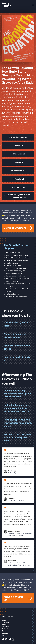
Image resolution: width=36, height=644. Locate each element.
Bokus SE (18, 162)
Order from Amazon (18, 137)
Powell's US (18, 179)
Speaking (5, 627)
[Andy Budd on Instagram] (13, 639)
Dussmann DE (18, 154)
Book (4, 631)
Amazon (29, 213)
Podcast (5, 629)
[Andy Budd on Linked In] (6, 639)
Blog (3, 635)
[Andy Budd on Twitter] (3, 639)
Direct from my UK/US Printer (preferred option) (17, 196)
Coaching (5, 622)
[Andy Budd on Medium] (10, 639)
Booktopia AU (18, 171)
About (4, 620)
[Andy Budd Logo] (7, 5)
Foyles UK (18, 145)
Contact (5, 633)
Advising (5, 624)
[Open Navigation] (33, 5)
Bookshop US (18, 187)
